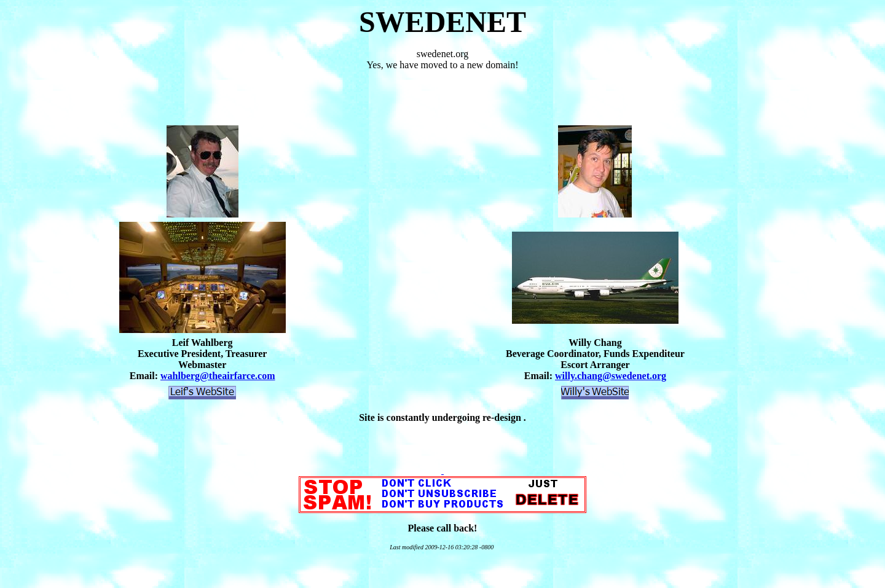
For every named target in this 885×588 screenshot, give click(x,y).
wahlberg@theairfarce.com (218, 376)
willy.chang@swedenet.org (611, 376)
